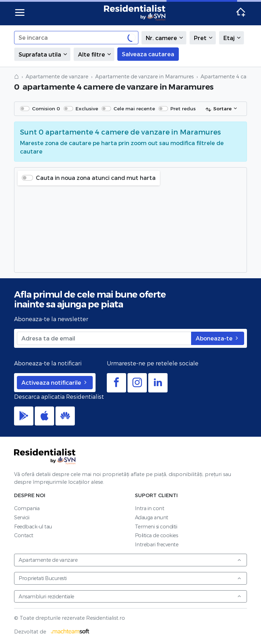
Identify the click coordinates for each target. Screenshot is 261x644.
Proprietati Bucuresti (130, 578)
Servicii (22, 517)
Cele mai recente (134, 108)
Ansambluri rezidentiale (130, 596)
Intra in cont (150, 508)
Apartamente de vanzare (57, 76)
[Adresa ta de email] (104, 338)
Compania (27, 508)
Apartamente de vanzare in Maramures (144, 76)
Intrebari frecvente (157, 544)
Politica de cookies (156, 535)
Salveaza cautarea (148, 54)
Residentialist (45, 456)
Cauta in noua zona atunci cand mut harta (96, 178)
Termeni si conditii (156, 526)
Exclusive (87, 108)
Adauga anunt (152, 517)
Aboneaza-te (218, 338)
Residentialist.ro (135, 13)
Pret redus (183, 108)
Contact (24, 535)
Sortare (218, 109)
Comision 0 (46, 108)
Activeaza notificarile (55, 382)
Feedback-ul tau (33, 526)
